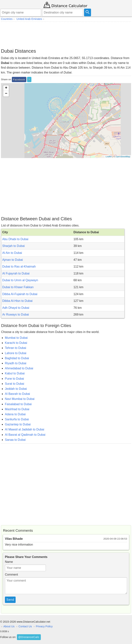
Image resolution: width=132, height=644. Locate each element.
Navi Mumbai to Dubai (20, 399)
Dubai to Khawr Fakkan (18, 287)
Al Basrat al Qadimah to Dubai (25, 435)
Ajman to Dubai (13, 260)
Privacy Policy (44, 626)
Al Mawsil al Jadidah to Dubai (25, 429)
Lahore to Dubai (16, 353)
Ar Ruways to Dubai (16, 315)
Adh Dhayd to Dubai (16, 308)
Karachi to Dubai (16, 343)
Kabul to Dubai (15, 373)
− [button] (6, 94)
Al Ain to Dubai (12, 253)
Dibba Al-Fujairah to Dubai (20, 294)
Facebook (19, 80)
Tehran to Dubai (16, 348)
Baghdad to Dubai (17, 358)
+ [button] (6, 88)
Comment (11, 575)
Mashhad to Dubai (17, 409)
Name (9, 562)
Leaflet (109, 157)
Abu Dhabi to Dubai (15, 239)
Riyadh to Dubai (16, 363)
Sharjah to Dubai (13, 246)
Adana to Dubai (15, 414)
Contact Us (25, 626)
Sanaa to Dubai (15, 440)
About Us (9, 626)
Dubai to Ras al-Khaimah (19, 267)
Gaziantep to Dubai (18, 424)
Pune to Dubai (14, 379)
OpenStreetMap (123, 157)
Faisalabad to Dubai (18, 404)
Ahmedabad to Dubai (19, 368)
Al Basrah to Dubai (17, 394)
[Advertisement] (66, 35)
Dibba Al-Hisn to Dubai (17, 301)
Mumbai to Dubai (16, 338)
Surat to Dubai (14, 384)
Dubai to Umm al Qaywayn (20, 280)
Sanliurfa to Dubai (17, 419)
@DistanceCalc (29, 637)
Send (10, 600)
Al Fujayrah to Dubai (16, 273)
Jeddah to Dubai (16, 389)
